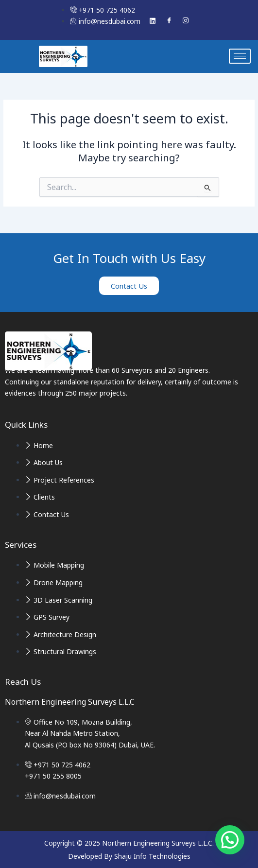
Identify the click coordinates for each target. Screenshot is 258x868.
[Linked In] (153, 21)
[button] (230, 840)
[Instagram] (186, 21)
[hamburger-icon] (240, 56)
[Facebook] (169, 21)
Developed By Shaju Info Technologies (129, 856)
